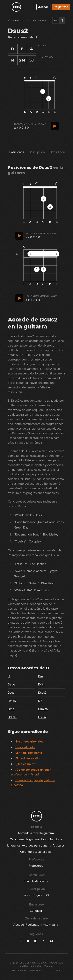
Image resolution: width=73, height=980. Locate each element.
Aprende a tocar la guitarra (36, 833)
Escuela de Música (33, 963)
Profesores (36, 866)
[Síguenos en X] (44, 941)
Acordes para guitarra (36, 846)
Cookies (54, 971)
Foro (27, 881)
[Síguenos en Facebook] (20, 941)
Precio (27, 895)
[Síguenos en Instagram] (36, 941)
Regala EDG (41, 895)
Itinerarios (14, 846)
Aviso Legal (18, 971)
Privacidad (38, 971)
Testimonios (40, 881)
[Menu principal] (6, 7)
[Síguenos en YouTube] (28, 941)
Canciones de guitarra (25, 839)
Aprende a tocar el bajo (36, 852)
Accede (43, 7)
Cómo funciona (51, 839)
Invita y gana (49, 925)
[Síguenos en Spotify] (51, 941)
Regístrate (61, 7)
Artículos (59, 846)
